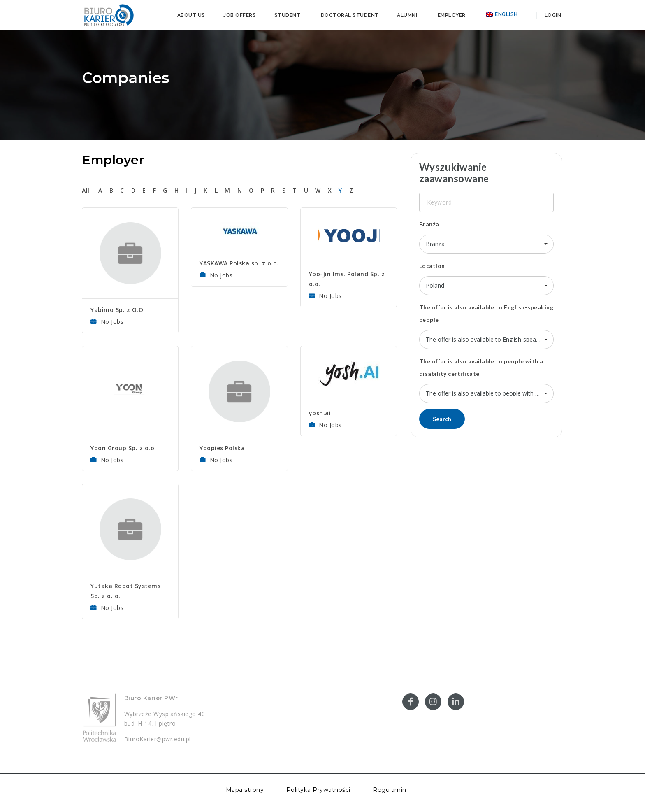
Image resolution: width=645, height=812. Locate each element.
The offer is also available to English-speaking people (486, 313)
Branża (429, 224)
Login (552, 15)
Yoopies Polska (222, 448)
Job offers (240, 15)
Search (442, 419)
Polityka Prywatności (318, 790)
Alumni (407, 15)
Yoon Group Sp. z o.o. (123, 448)
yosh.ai (320, 413)
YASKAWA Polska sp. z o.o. (239, 263)
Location (432, 266)
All (86, 190)
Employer (452, 15)
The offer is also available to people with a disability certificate (481, 367)
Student (288, 15)
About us (191, 15)
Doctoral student (350, 15)
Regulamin (390, 790)
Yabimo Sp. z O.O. (118, 310)
